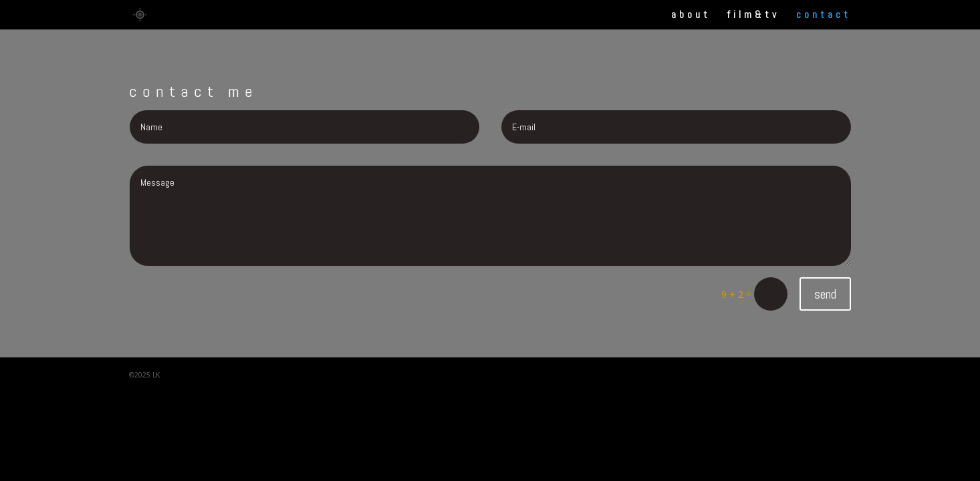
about (691, 15)
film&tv (753, 15)
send (825, 294)
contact (824, 15)
